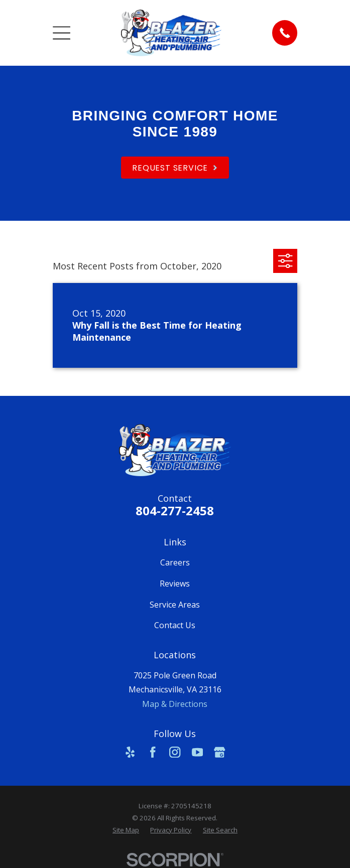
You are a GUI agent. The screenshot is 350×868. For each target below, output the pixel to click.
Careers (175, 562)
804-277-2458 (175, 511)
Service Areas (175, 605)
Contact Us (175, 625)
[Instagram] (175, 752)
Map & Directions (175, 704)
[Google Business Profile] (219, 752)
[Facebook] (153, 752)
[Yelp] (130, 752)
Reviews (175, 584)
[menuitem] (126, 830)
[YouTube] (197, 752)
